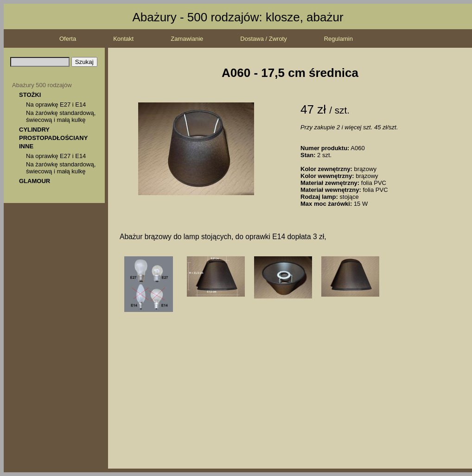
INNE (26, 146)
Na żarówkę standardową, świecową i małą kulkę (61, 116)
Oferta (68, 39)
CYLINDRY (34, 130)
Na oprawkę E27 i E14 (56, 105)
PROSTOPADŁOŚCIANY (53, 138)
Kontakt (123, 39)
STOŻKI (30, 95)
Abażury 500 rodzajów (42, 85)
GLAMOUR (35, 181)
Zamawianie (187, 39)
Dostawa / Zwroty (263, 39)
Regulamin (338, 39)
